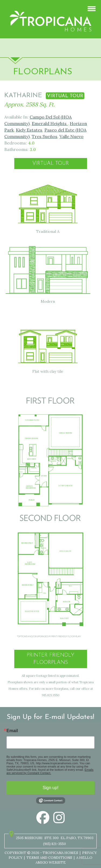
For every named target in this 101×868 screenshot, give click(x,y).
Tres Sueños (45, 136)
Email (12, 731)
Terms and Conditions (49, 858)
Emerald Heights (50, 123)
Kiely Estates (29, 130)
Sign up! (50, 788)
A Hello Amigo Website (64, 860)
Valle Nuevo (72, 136)
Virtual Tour (51, 164)
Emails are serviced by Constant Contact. (50, 771)
